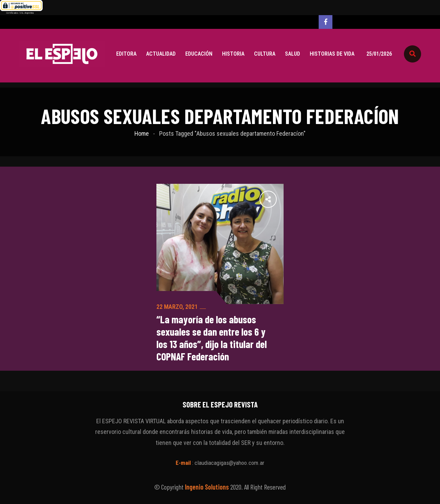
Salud (293, 54)
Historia (233, 54)
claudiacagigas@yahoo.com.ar (229, 463)
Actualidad (161, 54)
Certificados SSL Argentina (20, 13)
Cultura (265, 54)
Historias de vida (332, 54)
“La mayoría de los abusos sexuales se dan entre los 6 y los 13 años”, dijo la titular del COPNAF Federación (212, 338)
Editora (126, 54)
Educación (199, 54)
